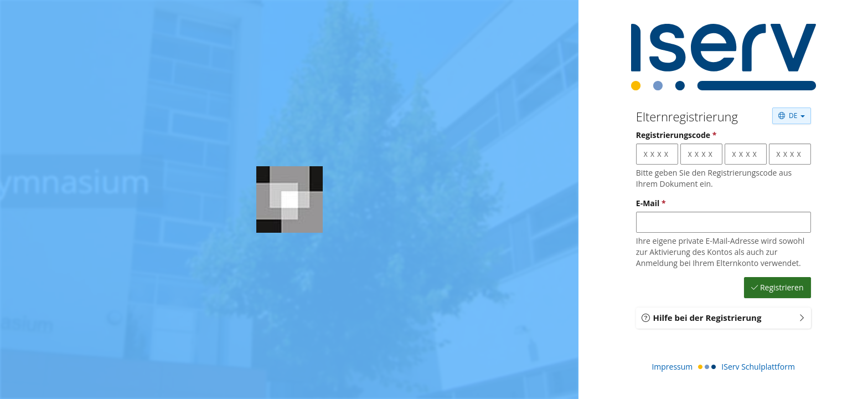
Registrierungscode (676, 135)
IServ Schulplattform (758, 367)
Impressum (672, 367)
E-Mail (651, 203)
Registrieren (777, 288)
